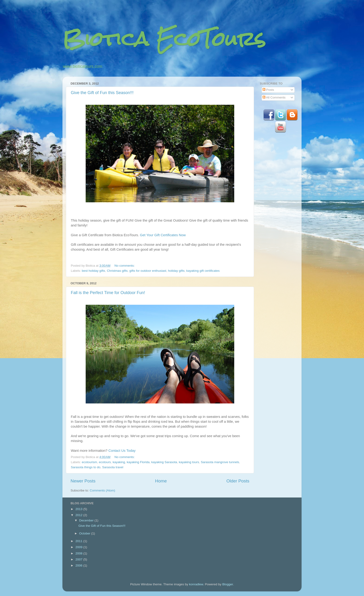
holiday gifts (176, 271)
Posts (268, 90)
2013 (79, 509)
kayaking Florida (138, 462)
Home (161, 481)
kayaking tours (189, 462)
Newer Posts (83, 481)
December (87, 520)
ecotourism (89, 462)
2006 (79, 565)
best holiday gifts (93, 271)
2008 (79, 553)
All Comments (274, 97)
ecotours (105, 462)
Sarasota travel (113, 467)
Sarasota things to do (86, 467)
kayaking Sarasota (164, 462)
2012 (79, 515)
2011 (79, 541)
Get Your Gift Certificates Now (163, 235)
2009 (79, 547)
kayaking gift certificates (203, 271)
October (85, 533)
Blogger (228, 584)
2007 (79, 559)
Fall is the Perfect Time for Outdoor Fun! (108, 293)
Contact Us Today (122, 451)
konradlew (196, 584)
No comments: (125, 266)
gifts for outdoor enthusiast (148, 271)
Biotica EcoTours (164, 39)
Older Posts (238, 481)
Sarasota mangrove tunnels (220, 462)
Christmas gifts (117, 271)
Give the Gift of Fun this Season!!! (102, 93)
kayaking (119, 462)
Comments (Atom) (103, 490)
